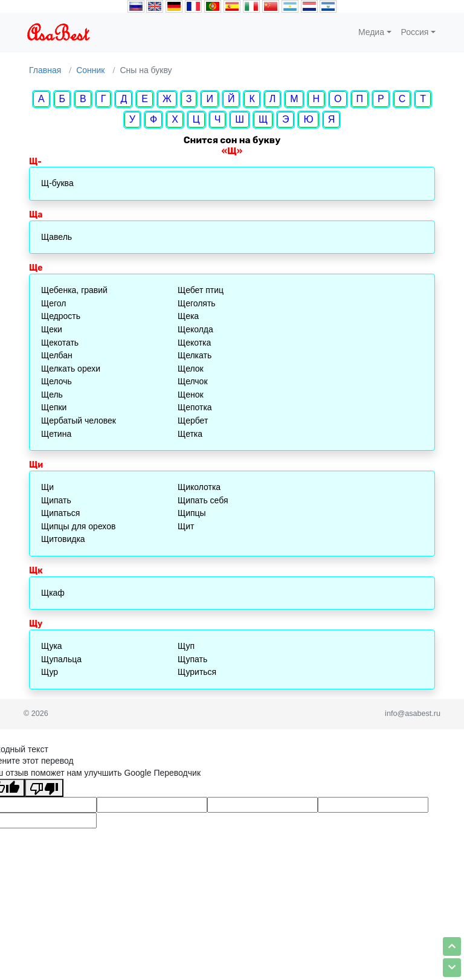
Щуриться (197, 672)
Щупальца (61, 659)
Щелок (191, 369)
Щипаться (60, 513)
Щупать (192, 659)
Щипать (56, 500)
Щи (47, 487)
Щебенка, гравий (74, 290)
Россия (415, 32)
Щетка (190, 434)
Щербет (193, 421)
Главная (45, 70)
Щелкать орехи (71, 369)
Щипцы (192, 513)
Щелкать (195, 355)
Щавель (56, 237)
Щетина (56, 434)
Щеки (52, 329)
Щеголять (197, 303)
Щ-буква (57, 183)
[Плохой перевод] (44, 788)
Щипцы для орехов (78, 526)
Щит (186, 526)
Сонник (90, 70)
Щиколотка (199, 487)
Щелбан (57, 355)
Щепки (54, 407)
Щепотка (195, 407)
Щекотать (60, 343)
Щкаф (53, 593)
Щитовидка (63, 539)
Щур (50, 672)
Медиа (371, 32)
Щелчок (193, 381)
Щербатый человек (79, 421)
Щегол (53, 303)
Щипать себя (203, 500)
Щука (52, 646)
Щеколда (195, 329)
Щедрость (61, 316)
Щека (188, 316)
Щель (52, 395)
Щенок (191, 395)
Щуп (186, 646)
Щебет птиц (201, 290)
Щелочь (56, 381)
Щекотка (194, 343)
